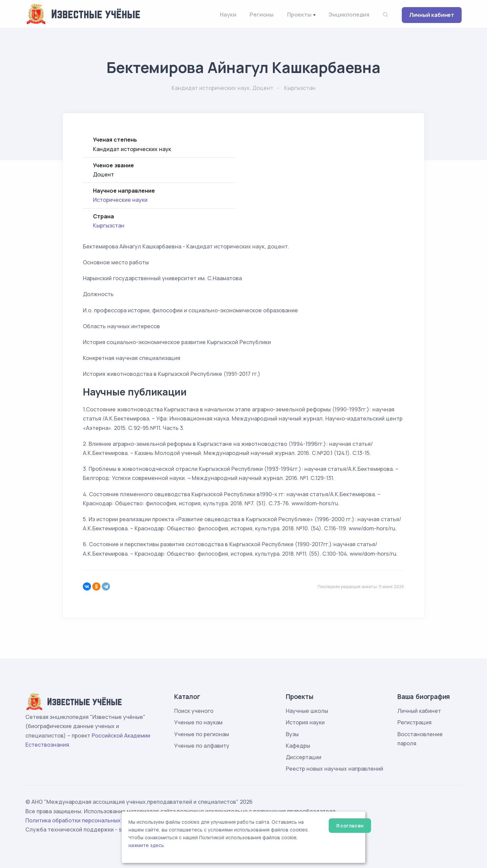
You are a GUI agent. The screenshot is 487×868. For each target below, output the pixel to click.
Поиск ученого (194, 711)
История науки (305, 722)
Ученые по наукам (198, 722)
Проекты (299, 15)
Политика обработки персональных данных (84, 820)
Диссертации (304, 757)
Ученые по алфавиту (202, 746)
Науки (228, 15)
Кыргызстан (109, 225)
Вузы (292, 734)
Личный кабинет (432, 15)
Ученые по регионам (202, 734)
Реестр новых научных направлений (334, 769)
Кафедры (298, 746)
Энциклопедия (349, 15)
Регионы (262, 15)
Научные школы (307, 711)
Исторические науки (120, 200)
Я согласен (350, 826)
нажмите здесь (146, 845)
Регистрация (414, 722)
